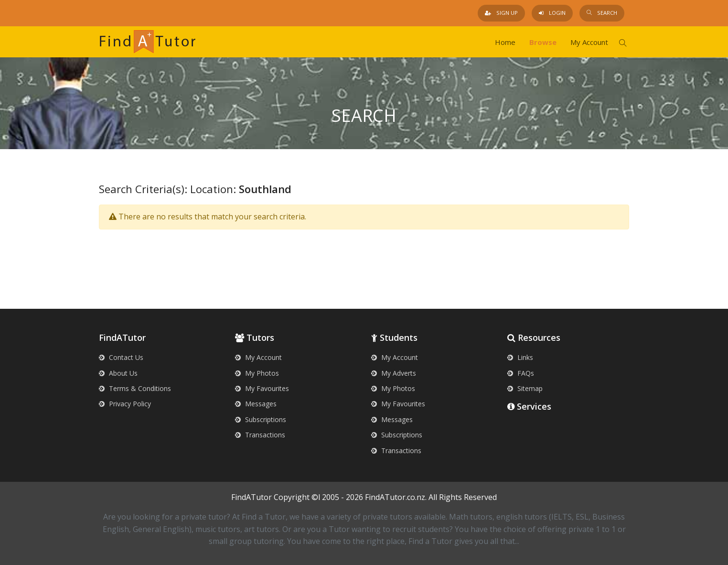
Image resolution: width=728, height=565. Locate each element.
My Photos (257, 373)
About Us (118, 373)
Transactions (260, 435)
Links (520, 357)
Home (505, 42)
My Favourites (262, 388)
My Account (589, 42)
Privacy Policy (125, 404)
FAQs (521, 373)
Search (602, 13)
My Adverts (394, 373)
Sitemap (525, 388)
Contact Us (121, 357)
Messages (256, 404)
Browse (543, 42)
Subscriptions (261, 419)
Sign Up (501, 13)
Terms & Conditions (135, 388)
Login (552, 13)
